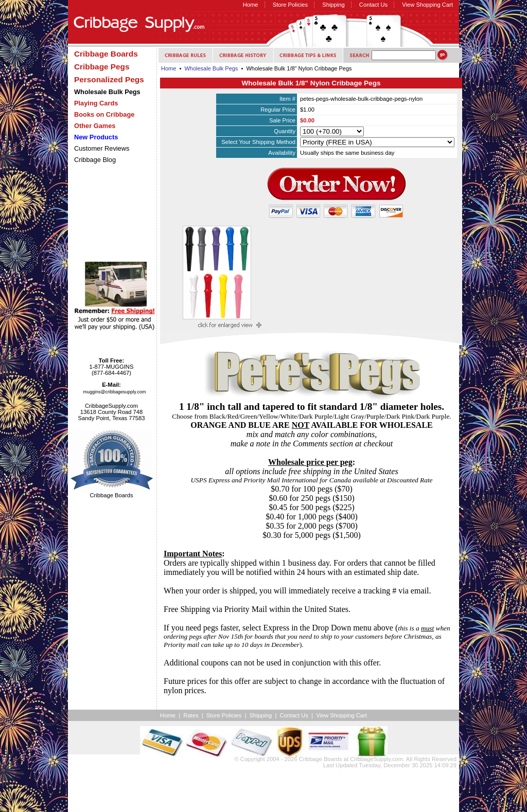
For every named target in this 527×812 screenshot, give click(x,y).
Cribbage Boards (321, 759)
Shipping (333, 5)
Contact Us (373, 5)
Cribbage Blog (95, 160)
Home (251, 5)
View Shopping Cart (427, 5)
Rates (191, 715)
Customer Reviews (102, 148)
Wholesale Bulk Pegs (211, 68)
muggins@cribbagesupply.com (115, 392)
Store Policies (290, 5)
